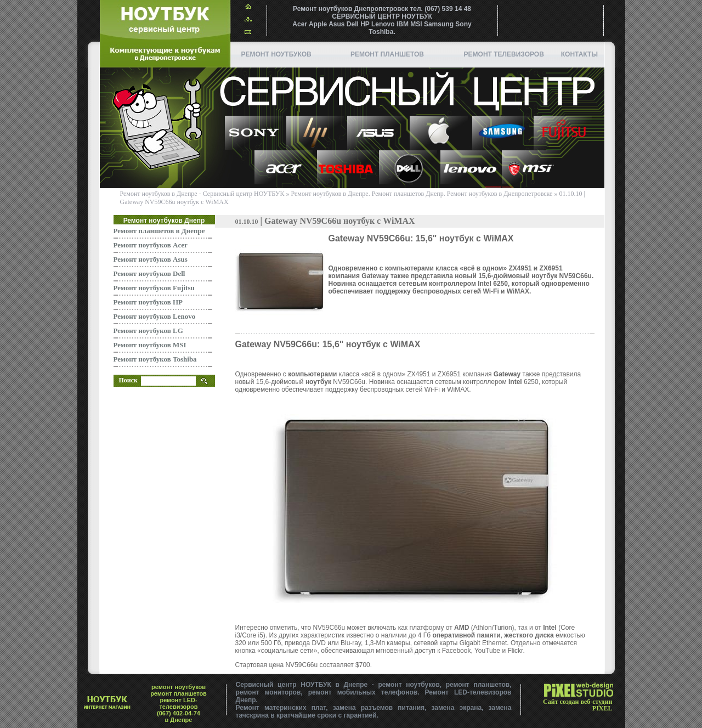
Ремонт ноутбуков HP (148, 302)
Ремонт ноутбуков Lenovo (155, 316)
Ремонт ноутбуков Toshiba (155, 359)
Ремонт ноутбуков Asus (151, 259)
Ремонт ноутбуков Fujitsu (154, 288)
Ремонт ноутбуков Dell (149, 273)
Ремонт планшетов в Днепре (159, 231)
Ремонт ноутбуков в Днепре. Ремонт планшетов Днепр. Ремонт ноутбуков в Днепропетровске (422, 194)
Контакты (579, 54)
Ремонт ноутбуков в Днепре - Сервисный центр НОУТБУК (202, 194)
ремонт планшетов (387, 54)
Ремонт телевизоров (504, 54)
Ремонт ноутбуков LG (148, 331)
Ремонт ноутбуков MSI (150, 345)
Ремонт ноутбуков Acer (151, 245)
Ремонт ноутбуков (276, 54)
